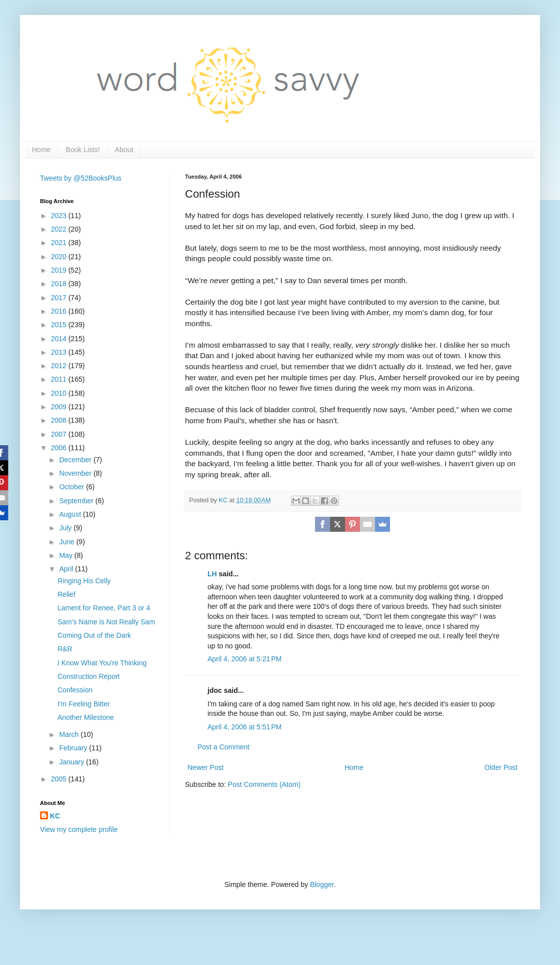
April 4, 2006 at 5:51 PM (244, 727)
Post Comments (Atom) (264, 784)
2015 (60, 325)
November (76, 473)
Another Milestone (86, 717)
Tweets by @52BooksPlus (81, 178)
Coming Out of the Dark (94, 635)
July (66, 528)
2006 (60, 448)
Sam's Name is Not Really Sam (106, 622)
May (66, 555)
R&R (65, 649)
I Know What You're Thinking (102, 663)
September (77, 501)
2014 (60, 339)
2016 (60, 311)
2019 (60, 270)
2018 (60, 284)
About (124, 150)
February (74, 748)
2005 (60, 779)
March (70, 734)
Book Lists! (82, 150)
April (67, 569)
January (72, 762)
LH (212, 574)
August (71, 514)
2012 (60, 366)
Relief (66, 594)
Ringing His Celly (84, 581)
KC (55, 816)
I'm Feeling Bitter (84, 704)
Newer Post (205, 767)
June (67, 542)
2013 (60, 352)
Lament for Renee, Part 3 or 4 (104, 608)
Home (41, 150)
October (72, 487)
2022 (60, 229)
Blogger (322, 884)
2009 (60, 407)
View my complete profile (79, 829)
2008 (60, 420)
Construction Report (89, 676)
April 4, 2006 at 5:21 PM (244, 659)
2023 (60, 216)
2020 (60, 257)
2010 (60, 393)
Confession (75, 690)
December (76, 460)
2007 (60, 434)
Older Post (501, 767)
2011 (60, 379)
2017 (60, 298)
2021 (60, 243)
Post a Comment (223, 747)
